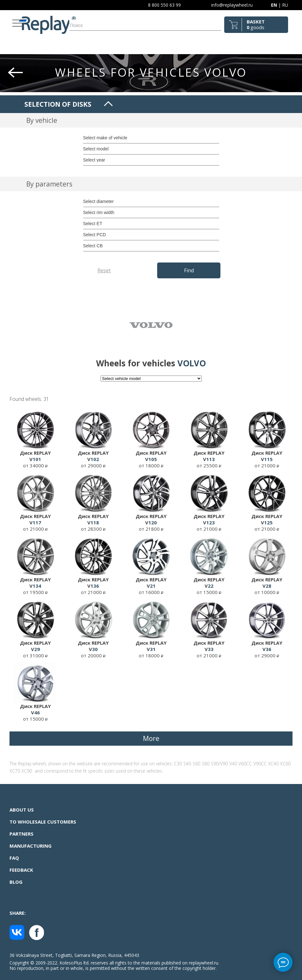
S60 (196, 764)
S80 (206, 764)
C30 (178, 764)
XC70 (15, 771)
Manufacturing (31, 846)
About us (22, 810)
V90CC (260, 764)
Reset (104, 270)
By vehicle (42, 120)
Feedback (21, 870)
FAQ (14, 858)
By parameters (49, 184)
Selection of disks (58, 104)
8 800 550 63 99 (164, 5)
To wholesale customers (43, 822)
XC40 (273, 764)
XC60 (285, 764)
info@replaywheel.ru (232, 5)
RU (285, 5)
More (151, 738)
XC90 (27, 771)
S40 (187, 764)
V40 (233, 764)
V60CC (245, 764)
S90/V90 (219, 764)
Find (189, 270)
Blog (16, 882)
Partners (22, 834)
